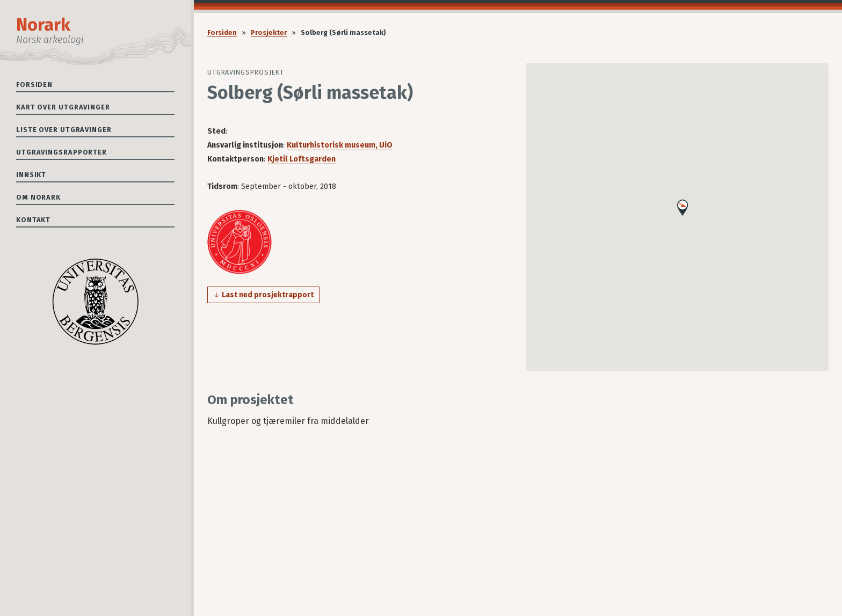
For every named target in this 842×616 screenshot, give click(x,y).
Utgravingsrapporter (61, 152)
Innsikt (31, 175)
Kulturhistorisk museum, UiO (340, 145)
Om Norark (38, 197)
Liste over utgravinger (64, 130)
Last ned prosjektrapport (268, 295)
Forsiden (34, 85)
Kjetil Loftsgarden (302, 159)
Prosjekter (269, 32)
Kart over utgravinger (63, 107)
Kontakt (33, 220)
